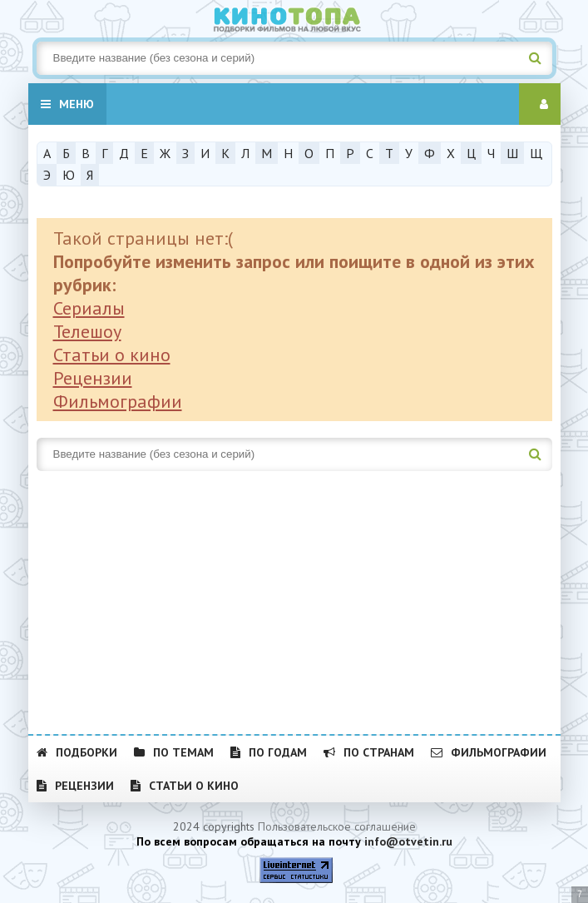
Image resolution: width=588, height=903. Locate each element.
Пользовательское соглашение (337, 826)
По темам (174, 752)
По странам (369, 752)
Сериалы (89, 308)
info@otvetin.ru (408, 841)
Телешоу (87, 331)
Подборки (77, 752)
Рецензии (93, 378)
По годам (269, 752)
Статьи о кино (112, 355)
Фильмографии (118, 401)
